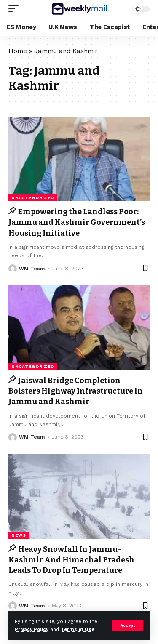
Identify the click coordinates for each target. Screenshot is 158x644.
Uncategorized (33, 198)
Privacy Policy (32, 629)
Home (18, 51)
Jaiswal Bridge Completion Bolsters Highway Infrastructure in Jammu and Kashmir (76, 391)
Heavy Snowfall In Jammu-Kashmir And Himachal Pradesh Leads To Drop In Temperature (71, 560)
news (19, 535)
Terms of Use (78, 629)
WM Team (32, 269)
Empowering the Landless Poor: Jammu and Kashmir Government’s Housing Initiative (77, 222)
